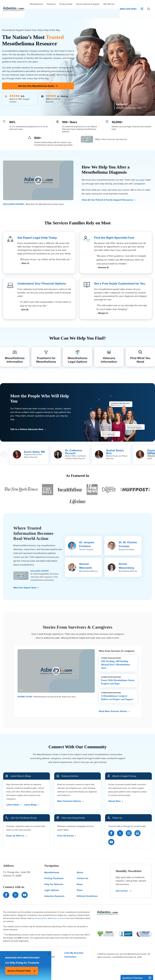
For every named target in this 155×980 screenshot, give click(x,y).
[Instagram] (129, 828)
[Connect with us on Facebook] (6, 890)
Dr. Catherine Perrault (74, 446)
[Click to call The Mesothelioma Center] (128, 4)
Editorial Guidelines (87, 891)
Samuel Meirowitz (86, 560)
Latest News (14, 799)
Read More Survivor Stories (114, 706)
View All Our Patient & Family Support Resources (109, 193)
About (80, 867)
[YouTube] (111, 836)
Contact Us (83, 873)
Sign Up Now (124, 885)
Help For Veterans (54, 879)
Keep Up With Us (17, 830)
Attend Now (116, 796)
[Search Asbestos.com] (149, 4)
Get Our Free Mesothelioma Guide (38, 78)
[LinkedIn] (137, 828)
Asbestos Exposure (54, 891)
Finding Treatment (54, 873)
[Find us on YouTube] (25, 890)
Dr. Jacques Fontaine (87, 539)
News (80, 879)
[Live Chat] (142, 4)
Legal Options (52, 885)
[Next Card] (151, 449)
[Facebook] (111, 828)
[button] (36, 4)
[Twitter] (120, 828)
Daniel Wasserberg (126, 560)
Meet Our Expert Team (26, 582)
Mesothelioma (52, 867)
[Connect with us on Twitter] (15, 890)
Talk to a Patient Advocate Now (28, 424)
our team (140, 173)
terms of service (59, 913)
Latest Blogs (32, 799)
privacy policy (41, 913)
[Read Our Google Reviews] (20, 92)
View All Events (67, 830)
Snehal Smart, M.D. (115, 446)
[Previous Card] (4, 449)
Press (80, 885)
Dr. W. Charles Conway (128, 539)
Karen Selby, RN (34, 446)
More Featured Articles (71, 796)
